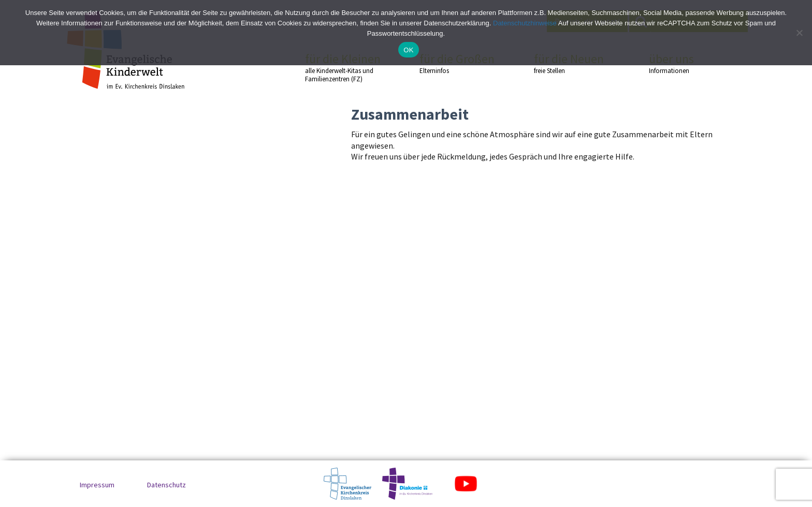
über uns (688, 63)
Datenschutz (166, 485)
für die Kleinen (344, 68)
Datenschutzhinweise (525, 23)
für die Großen (458, 63)
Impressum (97, 485)
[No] (799, 33)
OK (408, 50)
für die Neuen (573, 63)
